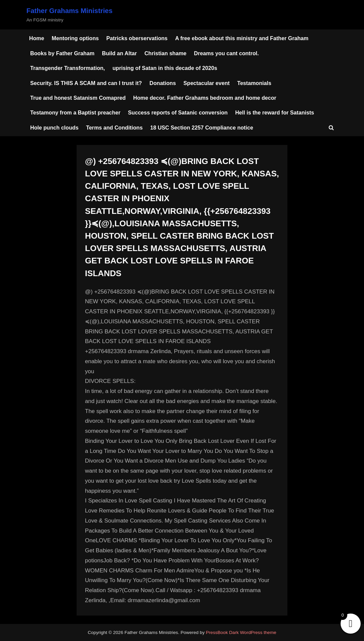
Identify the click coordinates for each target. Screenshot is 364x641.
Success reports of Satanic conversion (178, 112)
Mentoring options (75, 38)
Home (37, 38)
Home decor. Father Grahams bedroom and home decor (205, 98)
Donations (163, 83)
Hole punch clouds (54, 128)
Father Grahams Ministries (69, 11)
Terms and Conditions (114, 128)
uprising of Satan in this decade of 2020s (165, 68)
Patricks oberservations (137, 38)
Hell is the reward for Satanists (275, 112)
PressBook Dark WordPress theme (241, 632)
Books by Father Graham (62, 53)
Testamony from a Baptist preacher (75, 112)
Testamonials (254, 83)
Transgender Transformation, (67, 68)
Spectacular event (206, 83)
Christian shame (166, 53)
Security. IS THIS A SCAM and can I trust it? (86, 83)
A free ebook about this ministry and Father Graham (242, 38)
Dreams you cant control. (226, 53)
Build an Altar (119, 53)
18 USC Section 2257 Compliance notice (202, 128)
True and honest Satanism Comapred (78, 98)
